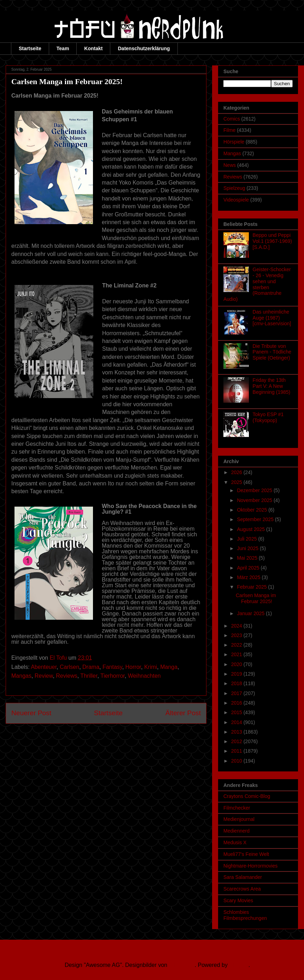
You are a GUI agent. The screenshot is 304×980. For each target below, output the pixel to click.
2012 (237, 741)
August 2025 (252, 529)
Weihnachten (144, 676)
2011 (237, 751)
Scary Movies (238, 900)
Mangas (21, 676)
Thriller (89, 676)
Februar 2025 (252, 587)
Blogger (239, 965)
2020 (237, 664)
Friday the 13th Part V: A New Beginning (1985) (272, 386)
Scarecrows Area (242, 889)
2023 (237, 635)
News (230, 165)
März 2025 (249, 577)
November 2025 (255, 500)
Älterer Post (183, 713)
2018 (237, 683)
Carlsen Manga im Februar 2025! (256, 598)
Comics (232, 119)
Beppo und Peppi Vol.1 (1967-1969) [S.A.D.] (272, 241)
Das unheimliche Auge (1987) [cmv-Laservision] (272, 318)
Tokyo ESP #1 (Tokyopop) (268, 417)
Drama (91, 667)
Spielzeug (234, 188)
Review (44, 676)
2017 (237, 693)
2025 (237, 482)
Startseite (30, 48)
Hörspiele (234, 142)
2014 (237, 722)
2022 (237, 645)
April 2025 (249, 568)
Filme (229, 130)
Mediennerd (236, 831)
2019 (237, 674)
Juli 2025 (247, 539)
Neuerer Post (31, 713)
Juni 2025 (248, 548)
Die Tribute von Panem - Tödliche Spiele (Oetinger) (272, 352)
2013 (237, 732)
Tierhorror (113, 676)
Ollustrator (182, 965)
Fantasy (112, 667)
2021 (237, 654)
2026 (237, 472)
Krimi (151, 667)
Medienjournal (239, 819)
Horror (133, 667)
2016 (237, 703)
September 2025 (256, 519)
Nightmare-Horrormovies (250, 866)
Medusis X (235, 842)
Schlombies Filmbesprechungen (245, 915)
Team (63, 48)
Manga (169, 667)
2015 (237, 712)
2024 (237, 626)
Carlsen (69, 667)
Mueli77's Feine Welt (246, 854)
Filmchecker (237, 808)
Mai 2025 (248, 558)
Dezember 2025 (255, 490)
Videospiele (236, 200)
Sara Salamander (243, 877)
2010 (237, 761)
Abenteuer (44, 667)
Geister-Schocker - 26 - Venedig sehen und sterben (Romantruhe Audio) (257, 284)
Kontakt (93, 48)
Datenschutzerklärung (144, 48)
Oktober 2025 (253, 510)
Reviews (66, 676)
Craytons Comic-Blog (247, 796)
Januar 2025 (251, 613)
